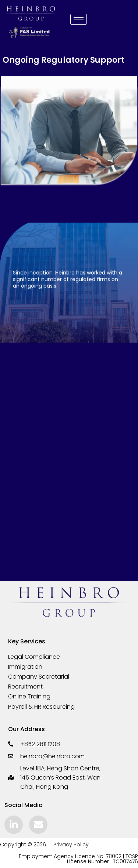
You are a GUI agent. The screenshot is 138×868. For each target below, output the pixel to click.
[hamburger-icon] (79, 19)
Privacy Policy (71, 845)
